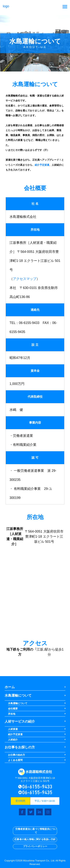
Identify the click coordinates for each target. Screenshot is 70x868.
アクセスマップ (25, 279)
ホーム (10, 687)
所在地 (12, 714)
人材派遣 (13, 729)
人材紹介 (13, 740)
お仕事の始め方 (17, 755)
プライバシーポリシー (35, 846)
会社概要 (13, 709)
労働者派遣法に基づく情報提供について (36, 831)
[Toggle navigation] (65, 7)
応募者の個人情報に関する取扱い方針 (35, 839)
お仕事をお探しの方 (20, 747)
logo (35, 772)
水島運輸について (18, 695)
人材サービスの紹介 (20, 721)
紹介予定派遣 (42, 165)
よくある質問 (15, 760)
